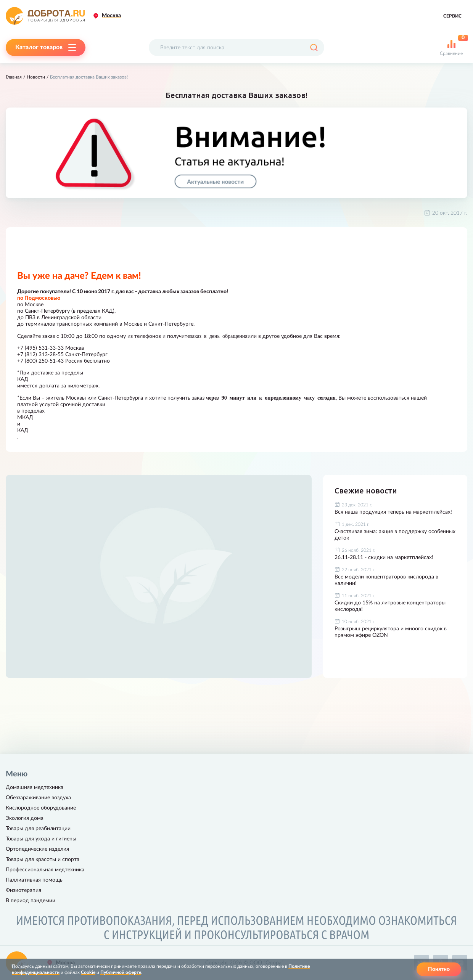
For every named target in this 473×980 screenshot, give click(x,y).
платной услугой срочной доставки (61, 405)
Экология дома (25, 818)
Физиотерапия (23, 890)
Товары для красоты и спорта (43, 860)
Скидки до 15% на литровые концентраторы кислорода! (390, 606)
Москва (111, 16)
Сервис (452, 16)
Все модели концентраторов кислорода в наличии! (386, 580)
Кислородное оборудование (41, 808)
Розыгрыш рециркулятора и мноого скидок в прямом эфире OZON (391, 632)
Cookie (88, 972)
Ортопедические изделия (37, 849)
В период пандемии (31, 901)
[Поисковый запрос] (236, 47)
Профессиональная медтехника (45, 870)
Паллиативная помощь (34, 880)
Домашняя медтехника (35, 787)
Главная (14, 77)
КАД (23, 379)
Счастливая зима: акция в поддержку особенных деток (395, 535)
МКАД (25, 418)
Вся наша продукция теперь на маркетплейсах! (393, 512)
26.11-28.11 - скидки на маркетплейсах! (384, 557)
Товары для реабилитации (38, 829)
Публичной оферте (121, 972)
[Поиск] (314, 47)
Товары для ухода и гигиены (41, 839)
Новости (36, 77)
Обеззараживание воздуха (38, 798)
